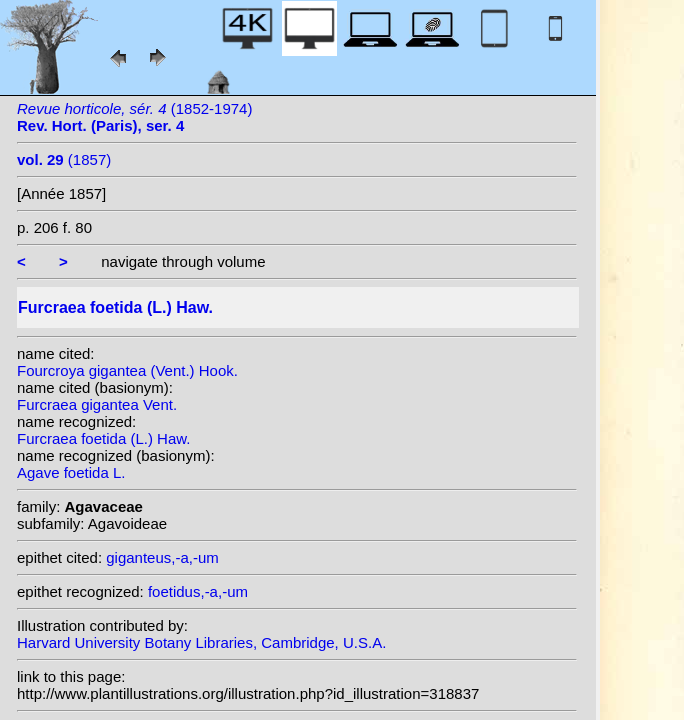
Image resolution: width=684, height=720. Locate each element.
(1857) (64, 159)
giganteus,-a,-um (162, 557)
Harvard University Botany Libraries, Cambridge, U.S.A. (201, 642)
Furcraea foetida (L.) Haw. (103, 438)
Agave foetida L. (71, 472)
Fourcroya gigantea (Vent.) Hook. (127, 370)
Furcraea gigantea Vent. (97, 404)
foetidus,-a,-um (198, 591)
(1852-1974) (134, 117)
